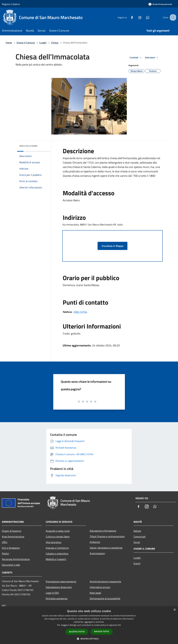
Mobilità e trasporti (56, 559)
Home (9, 43)
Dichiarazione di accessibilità (105, 598)
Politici (5, 554)
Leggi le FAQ (52, 593)
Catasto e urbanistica (57, 554)
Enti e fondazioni (11, 548)
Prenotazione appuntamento (61, 581)
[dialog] (89, 625)
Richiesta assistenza (57, 598)
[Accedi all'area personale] (160, 4)
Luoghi (43, 43)
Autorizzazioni (97, 553)
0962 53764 (81, 312)
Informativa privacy (100, 587)
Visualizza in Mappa (112, 246)
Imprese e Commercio (57, 548)
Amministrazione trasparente (105, 581)
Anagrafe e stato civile (58, 531)
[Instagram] (137, 17)
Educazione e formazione (103, 531)
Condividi (136, 58)
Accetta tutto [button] (77, 632)
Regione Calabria (11, 4)
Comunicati (140, 537)
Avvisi (137, 542)
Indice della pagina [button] (28, 146)
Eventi (137, 563)
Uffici (5, 542)
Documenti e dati (11, 565)
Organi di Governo (12, 531)
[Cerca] (172, 17)
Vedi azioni (152, 58)
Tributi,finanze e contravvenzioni (107, 536)
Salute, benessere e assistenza (106, 548)
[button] (89, 639)
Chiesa (55, 43)
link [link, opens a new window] (119, 625)
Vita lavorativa (53, 542)
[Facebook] (129, 17)
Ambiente (95, 542)
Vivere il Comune (26, 43)
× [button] (174, 610)
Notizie (137, 531)
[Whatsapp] (144, 17)
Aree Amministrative (13, 537)
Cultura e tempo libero (58, 537)
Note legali (95, 593)
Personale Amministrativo (16, 559)
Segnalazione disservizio (59, 587)
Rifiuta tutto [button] (102, 632)
